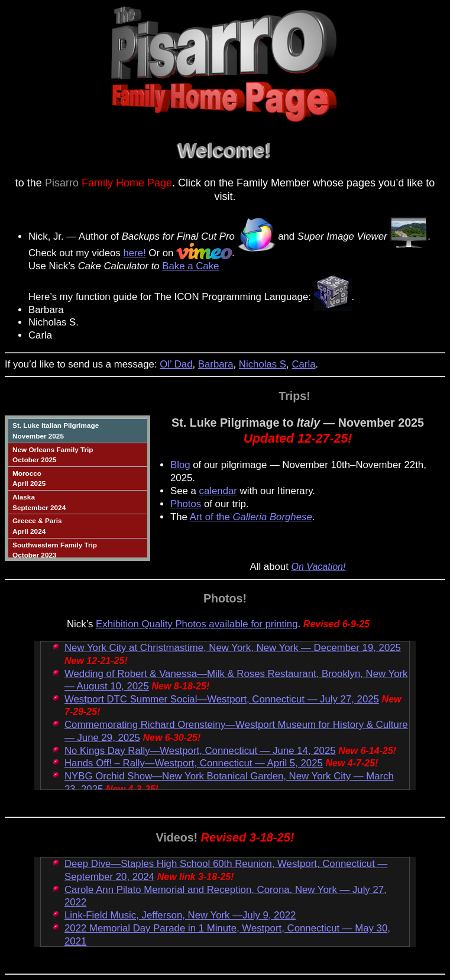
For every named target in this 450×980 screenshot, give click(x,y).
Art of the (251, 517)
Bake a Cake (190, 266)
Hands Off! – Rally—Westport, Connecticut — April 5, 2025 (194, 763)
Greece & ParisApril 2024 (37, 526)
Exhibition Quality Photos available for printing (197, 624)
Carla (303, 364)
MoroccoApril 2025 (29, 478)
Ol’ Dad (176, 364)
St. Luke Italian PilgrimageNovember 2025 (56, 431)
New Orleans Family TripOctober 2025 (53, 455)
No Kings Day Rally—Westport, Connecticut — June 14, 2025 (200, 751)
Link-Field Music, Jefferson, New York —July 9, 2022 (180, 915)
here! (134, 253)
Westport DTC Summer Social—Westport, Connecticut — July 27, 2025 (222, 699)
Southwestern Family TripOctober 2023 (55, 550)
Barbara (216, 364)
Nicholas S (263, 364)
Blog (180, 465)
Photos (186, 504)
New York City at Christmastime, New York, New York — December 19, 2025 (233, 648)
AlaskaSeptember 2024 (39, 502)
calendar (218, 491)
